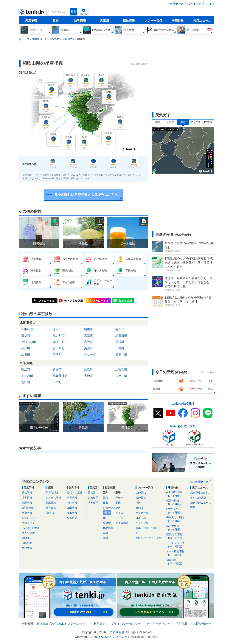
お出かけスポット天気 (149, 538)
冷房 (118, 508)
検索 (74, 12)
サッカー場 (142, 513)
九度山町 (59, 342)
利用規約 (100, 624)
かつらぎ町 (29, 342)
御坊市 (26, 336)
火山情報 (72, 508)
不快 (118, 503)
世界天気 (27, 498)
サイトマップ (196, 4)
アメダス (195, 122)
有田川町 (59, 348)
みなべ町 (90, 355)
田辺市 (26, 369)
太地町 (88, 376)
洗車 (106, 533)
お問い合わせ (202, 624)
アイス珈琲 (122, 523)
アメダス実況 (53, 498)
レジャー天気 (153, 21)
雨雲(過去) (52, 493)
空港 (138, 503)
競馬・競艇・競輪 (146, 528)
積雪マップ (28, 523)
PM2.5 (208, 122)
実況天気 (51, 503)
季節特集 (178, 21)
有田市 (120, 329)
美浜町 (88, 348)
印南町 (57, 355)
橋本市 (88, 329)
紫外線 (107, 523)
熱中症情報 (177, 528)
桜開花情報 (177, 503)
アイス (119, 513)
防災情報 (80, 21)
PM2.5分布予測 (31, 528)
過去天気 (51, 508)
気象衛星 (93, 498)
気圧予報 (27, 503)
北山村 (26, 382)
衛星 (158, 122)
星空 (108, 513)
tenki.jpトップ (177, 4)
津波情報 (72, 503)
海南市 (57, 329)
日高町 (120, 348)
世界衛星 (93, 503)
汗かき (119, 498)
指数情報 (129, 21)
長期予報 (27, 513)
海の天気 (141, 498)
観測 (55, 21)
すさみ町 (27, 376)
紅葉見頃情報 (177, 536)
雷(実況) (50, 513)
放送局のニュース (201, 503)
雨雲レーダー (29, 518)
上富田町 (121, 369)
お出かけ (108, 508)
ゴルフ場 (141, 518)
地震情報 (72, 498)
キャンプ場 (142, 523)
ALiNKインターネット (70, 624)
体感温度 (108, 528)
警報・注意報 (74, 493)
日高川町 (121, 355)
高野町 (88, 342)
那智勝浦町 (60, 376)
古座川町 (121, 376)
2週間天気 (28, 508)
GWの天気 (177, 511)
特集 (193, 507)
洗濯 (106, 498)
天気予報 (31, 21)
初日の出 (177, 562)
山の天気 (141, 493)
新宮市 (57, 369)
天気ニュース (202, 21)
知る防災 (72, 518)
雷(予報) (26, 538)
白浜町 (88, 369)
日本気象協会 (46, 624)
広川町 (26, 348)
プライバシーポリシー (126, 624)
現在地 (84, 14)
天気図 (104, 21)
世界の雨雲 (28, 533)
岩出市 (88, 336)
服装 (106, 503)
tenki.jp (32, 13)
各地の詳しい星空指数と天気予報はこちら (86, 195)
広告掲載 (182, 624)
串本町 (57, 382)
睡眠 (106, 538)
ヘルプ (210, 4)
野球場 (139, 508)
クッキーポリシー (158, 624)
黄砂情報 (27, 548)
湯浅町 (120, 342)
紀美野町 (121, 336)
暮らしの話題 (198, 498)
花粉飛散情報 (177, 494)
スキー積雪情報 (177, 553)
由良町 (26, 355)
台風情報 (72, 513)
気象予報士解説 (199, 493)
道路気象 (27, 543)
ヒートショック (177, 545)
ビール (119, 518)
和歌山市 (27, 329)
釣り (138, 533)
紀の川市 (59, 336)
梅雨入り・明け (177, 519)
